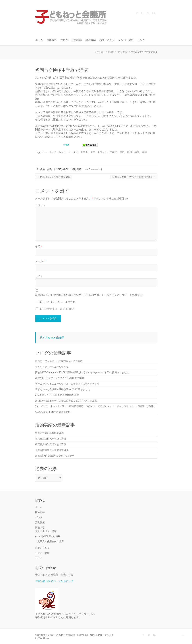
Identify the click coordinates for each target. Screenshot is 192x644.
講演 (144, 152)
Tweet (66, 145)
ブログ (64, 40)
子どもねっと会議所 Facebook (137, 13)
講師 (137, 152)
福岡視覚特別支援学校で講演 (51, 444)
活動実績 (77, 40)
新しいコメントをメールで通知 (57, 302)
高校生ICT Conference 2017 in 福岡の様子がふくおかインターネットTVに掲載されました (82, 372)
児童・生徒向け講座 (46, 531)
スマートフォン (99, 152)
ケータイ (73, 152)
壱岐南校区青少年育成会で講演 (52, 450)
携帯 (122, 152)
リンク (141, 40)
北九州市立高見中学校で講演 (54, 177)
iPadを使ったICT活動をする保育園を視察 (57, 395)
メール (40, 261)
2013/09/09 (62, 169)
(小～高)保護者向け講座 (48, 536)
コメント (40, 205)
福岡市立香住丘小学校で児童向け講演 (134, 177)
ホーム (39, 40)
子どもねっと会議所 (52, 337)
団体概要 (52, 40)
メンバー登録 (126, 40)
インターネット (57, 152)
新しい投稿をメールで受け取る (57, 309)
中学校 (113, 152)
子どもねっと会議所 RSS (148, 13)
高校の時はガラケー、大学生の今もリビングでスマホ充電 (66, 401)
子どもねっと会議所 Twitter (142, 13)
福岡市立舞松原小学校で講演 (51, 439)
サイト (39, 276)
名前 (39, 246)
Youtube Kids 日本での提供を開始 (53, 412)
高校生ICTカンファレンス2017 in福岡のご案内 (60, 378)
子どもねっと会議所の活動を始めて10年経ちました (63, 389)
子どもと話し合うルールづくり (52, 367)
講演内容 (91, 40)
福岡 (129, 152)
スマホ (84, 152)
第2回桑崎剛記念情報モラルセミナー (55, 456)
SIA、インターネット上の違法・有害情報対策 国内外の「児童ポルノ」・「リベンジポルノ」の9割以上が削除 (94, 406)
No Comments (92, 169)
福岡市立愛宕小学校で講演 (49, 433)
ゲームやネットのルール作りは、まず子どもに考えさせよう (67, 384)
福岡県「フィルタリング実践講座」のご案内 (59, 361)
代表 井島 (46, 169)
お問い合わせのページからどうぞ (54, 581)
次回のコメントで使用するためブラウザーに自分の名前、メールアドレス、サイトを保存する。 (90, 295)
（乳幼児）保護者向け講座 (49, 541)
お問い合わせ (107, 40)
